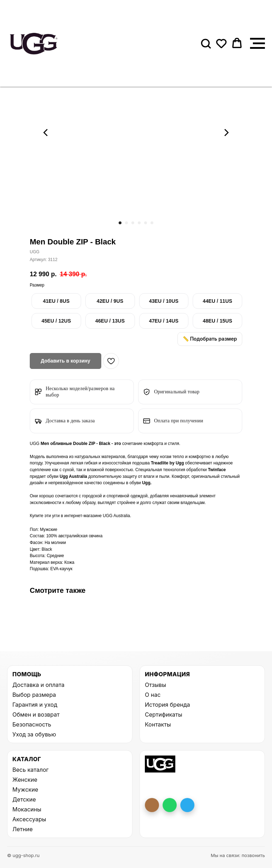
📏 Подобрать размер (210, 339)
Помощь (27, 674)
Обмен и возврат (36, 714)
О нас (153, 695)
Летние (22, 829)
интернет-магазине (83, 516)
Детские (24, 799)
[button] (206, 43)
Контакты (158, 724)
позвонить (253, 855)
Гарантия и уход (35, 705)
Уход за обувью (34, 734)
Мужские (25, 789)
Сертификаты (163, 714)
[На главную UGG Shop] (160, 764)
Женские (25, 780)
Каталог (27, 759)
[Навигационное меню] (257, 44)
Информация (167, 674)
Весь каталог (30, 770)
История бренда (167, 705)
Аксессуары (29, 819)
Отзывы (155, 685)
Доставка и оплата (38, 685)
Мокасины (27, 809)
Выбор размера (34, 695)
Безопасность (32, 724)
